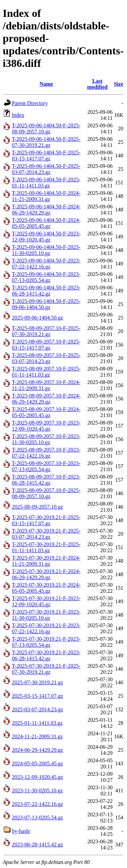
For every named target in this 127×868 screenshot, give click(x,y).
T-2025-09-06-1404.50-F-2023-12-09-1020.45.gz (46, 237)
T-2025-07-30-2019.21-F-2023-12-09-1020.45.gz (46, 601)
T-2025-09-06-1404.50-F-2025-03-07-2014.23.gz (46, 169)
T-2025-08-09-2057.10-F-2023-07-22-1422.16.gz (46, 453)
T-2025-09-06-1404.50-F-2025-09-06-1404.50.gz (46, 304)
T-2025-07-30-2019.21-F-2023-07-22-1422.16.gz (46, 628)
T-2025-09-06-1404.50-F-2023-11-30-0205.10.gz (46, 250)
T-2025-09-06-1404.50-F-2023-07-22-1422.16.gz (46, 264)
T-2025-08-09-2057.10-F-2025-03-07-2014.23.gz (46, 358)
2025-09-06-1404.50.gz (37, 318)
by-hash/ (21, 831)
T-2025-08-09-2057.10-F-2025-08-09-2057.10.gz (46, 493)
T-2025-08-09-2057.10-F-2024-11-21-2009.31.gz (46, 385)
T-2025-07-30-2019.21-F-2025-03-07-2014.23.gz (46, 534)
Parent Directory (30, 103)
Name (46, 84)
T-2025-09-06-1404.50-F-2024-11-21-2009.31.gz (46, 196)
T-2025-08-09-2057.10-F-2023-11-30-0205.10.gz (46, 439)
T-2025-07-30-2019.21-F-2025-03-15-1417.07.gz (46, 520)
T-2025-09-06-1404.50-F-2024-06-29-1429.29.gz (46, 210)
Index (18, 115)
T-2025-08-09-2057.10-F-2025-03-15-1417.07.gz (46, 345)
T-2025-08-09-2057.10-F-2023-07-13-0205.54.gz (46, 466)
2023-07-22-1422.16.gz (37, 804)
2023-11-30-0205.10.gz (37, 790)
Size (119, 84)
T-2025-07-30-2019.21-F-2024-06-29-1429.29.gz (46, 574)
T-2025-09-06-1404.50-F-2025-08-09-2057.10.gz (46, 129)
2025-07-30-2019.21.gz (37, 682)
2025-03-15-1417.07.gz (37, 696)
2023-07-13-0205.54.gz (37, 818)
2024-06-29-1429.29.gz (37, 750)
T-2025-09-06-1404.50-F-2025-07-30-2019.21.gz (46, 142)
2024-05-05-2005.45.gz (37, 763)
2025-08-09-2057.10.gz (37, 507)
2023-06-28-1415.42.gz (37, 845)
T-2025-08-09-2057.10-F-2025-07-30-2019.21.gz (46, 331)
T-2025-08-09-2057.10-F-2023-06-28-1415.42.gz (46, 480)
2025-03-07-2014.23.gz (37, 709)
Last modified (97, 84)
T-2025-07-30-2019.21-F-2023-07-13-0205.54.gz (46, 642)
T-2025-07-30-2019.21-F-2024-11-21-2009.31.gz (46, 561)
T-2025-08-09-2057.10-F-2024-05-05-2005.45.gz (46, 412)
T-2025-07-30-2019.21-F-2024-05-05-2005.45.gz (46, 588)
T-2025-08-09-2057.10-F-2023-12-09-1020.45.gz (46, 426)
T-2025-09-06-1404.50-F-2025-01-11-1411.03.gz (46, 183)
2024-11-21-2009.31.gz (37, 736)
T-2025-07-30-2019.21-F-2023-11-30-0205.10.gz (46, 615)
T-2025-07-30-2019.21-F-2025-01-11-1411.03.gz (46, 547)
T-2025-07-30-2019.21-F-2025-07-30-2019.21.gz (46, 669)
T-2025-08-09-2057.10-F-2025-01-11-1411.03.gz (46, 372)
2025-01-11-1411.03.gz (37, 723)
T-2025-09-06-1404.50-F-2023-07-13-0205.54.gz (46, 277)
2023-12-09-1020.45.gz (37, 777)
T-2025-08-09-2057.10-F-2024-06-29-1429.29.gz (46, 399)
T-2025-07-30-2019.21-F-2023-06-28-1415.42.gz (46, 655)
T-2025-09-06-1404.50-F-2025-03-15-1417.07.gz (46, 156)
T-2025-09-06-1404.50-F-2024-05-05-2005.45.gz (46, 223)
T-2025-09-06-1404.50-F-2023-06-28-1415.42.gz (46, 291)
